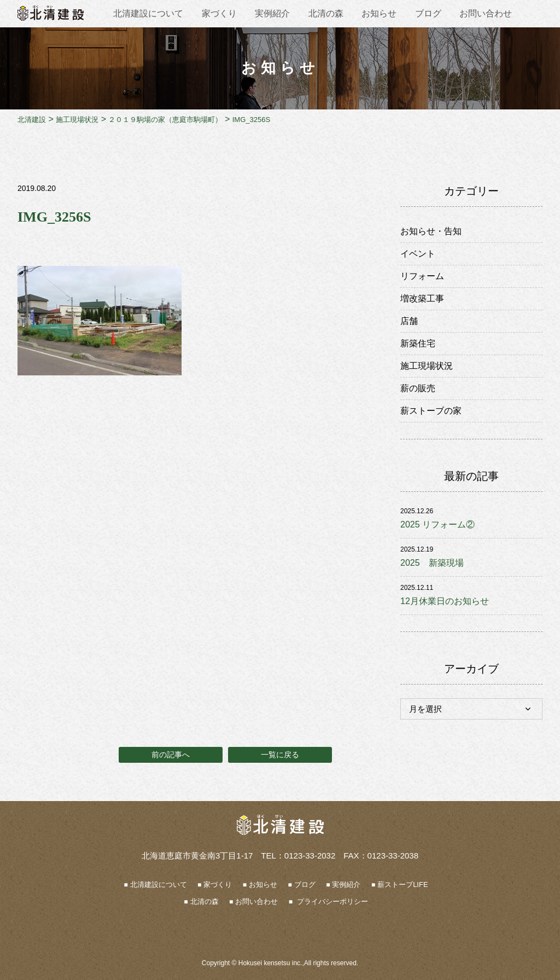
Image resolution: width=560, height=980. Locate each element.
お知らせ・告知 (431, 231)
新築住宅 (418, 343)
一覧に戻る (280, 755)
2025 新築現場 (432, 563)
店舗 (409, 321)
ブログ (428, 13)
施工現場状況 (427, 366)
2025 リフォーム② (437, 524)
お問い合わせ (486, 13)
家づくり (219, 13)
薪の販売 (418, 388)
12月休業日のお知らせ (445, 601)
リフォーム (422, 276)
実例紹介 (272, 13)
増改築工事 (422, 298)
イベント (418, 254)
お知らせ (379, 13)
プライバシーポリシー (331, 901)
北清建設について (148, 13)
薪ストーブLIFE (402, 885)
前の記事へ (171, 755)
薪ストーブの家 (431, 411)
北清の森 (326, 13)
